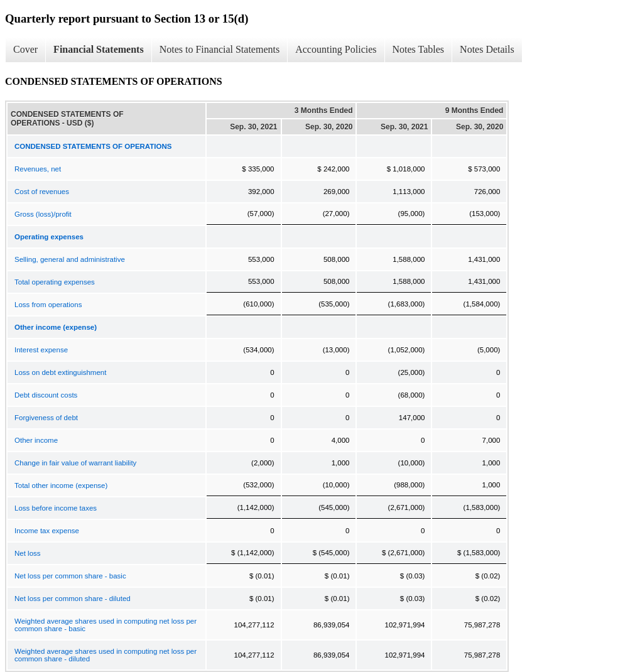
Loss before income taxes (56, 508)
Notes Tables (419, 49)
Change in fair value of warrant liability (75, 463)
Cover (25, 49)
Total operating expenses (55, 282)
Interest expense (41, 350)
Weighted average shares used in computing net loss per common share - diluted (106, 655)
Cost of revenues (42, 192)
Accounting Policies (336, 49)
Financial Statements (99, 49)
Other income (36, 440)
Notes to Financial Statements (220, 49)
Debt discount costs (46, 395)
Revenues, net (38, 169)
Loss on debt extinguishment (60, 372)
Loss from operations (48, 305)
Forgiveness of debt (46, 418)
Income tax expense (47, 531)
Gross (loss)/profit (43, 214)
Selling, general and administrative (70, 259)
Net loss (28, 553)
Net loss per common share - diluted (73, 599)
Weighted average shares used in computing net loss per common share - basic (106, 625)
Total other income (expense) (61, 485)
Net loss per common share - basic (70, 576)
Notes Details (487, 49)
